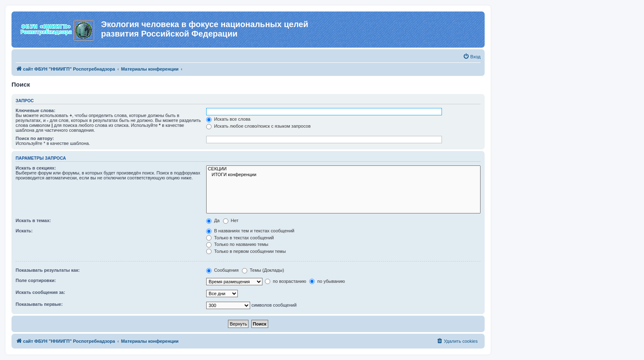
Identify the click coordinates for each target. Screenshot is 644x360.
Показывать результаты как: (48, 270)
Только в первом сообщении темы (246, 251)
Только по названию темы (237, 244)
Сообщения (222, 270)
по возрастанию (285, 281)
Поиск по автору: (35, 138)
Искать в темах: (33, 220)
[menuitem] (472, 57)
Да (213, 220)
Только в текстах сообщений (240, 238)
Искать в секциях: (36, 168)
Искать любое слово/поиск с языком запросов (258, 126)
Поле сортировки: (36, 280)
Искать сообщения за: (40, 292)
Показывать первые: (39, 304)
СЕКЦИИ (343, 169)
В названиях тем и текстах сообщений (250, 231)
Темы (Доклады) (263, 270)
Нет (231, 220)
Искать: (24, 231)
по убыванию (327, 281)
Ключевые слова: (36, 110)
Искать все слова (228, 119)
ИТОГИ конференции (343, 175)
